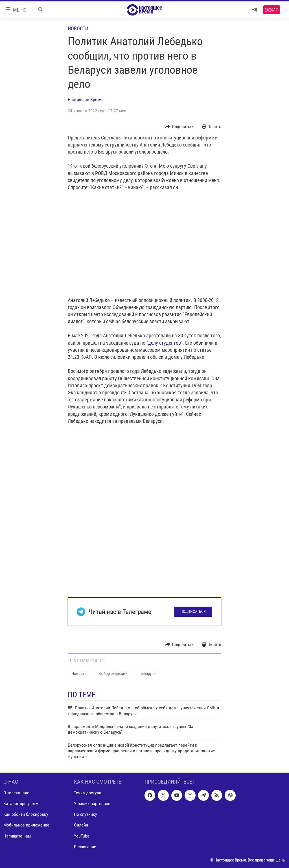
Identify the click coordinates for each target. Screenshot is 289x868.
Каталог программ (21, 803)
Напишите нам (17, 836)
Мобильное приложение (26, 825)
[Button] (180, 127)
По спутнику (86, 814)
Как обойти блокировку (26, 814)
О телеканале (16, 793)
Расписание (85, 847)
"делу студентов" (165, 343)
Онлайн (81, 825)
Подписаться (193, 611)
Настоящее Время (85, 100)
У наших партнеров (92, 803)
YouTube (82, 836)
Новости (78, 28)
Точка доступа (88, 793)
